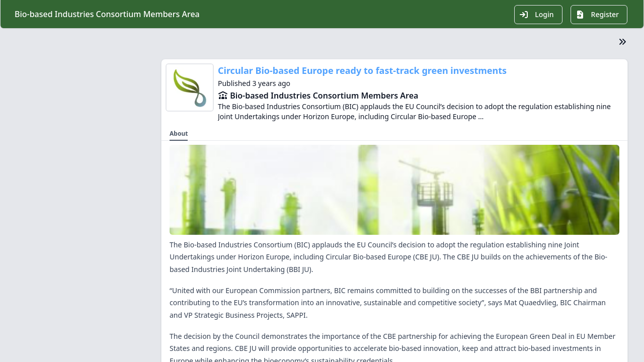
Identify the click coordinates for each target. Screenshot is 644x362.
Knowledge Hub (55, 285)
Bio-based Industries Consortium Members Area (324, 96)
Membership (50, 231)
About (38, 213)
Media (39, 249)
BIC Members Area (78, 163)
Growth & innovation (63, 267)
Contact (41, 303)
